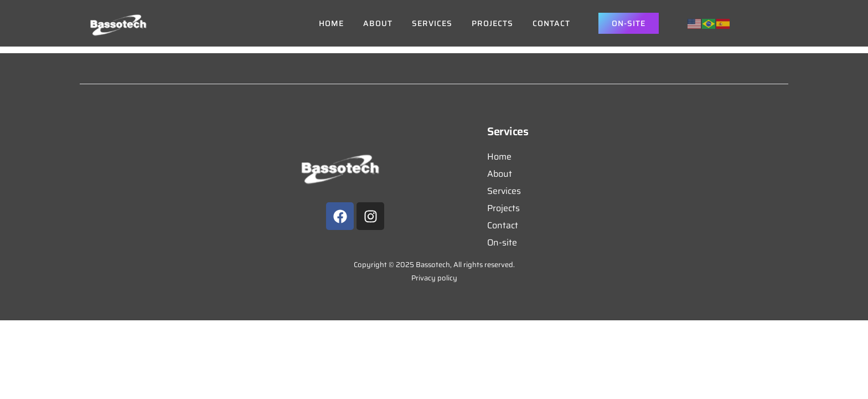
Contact (551, 23)
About (378, 23)
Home (331, 23)
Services (432, 23)
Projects (492, 23)
